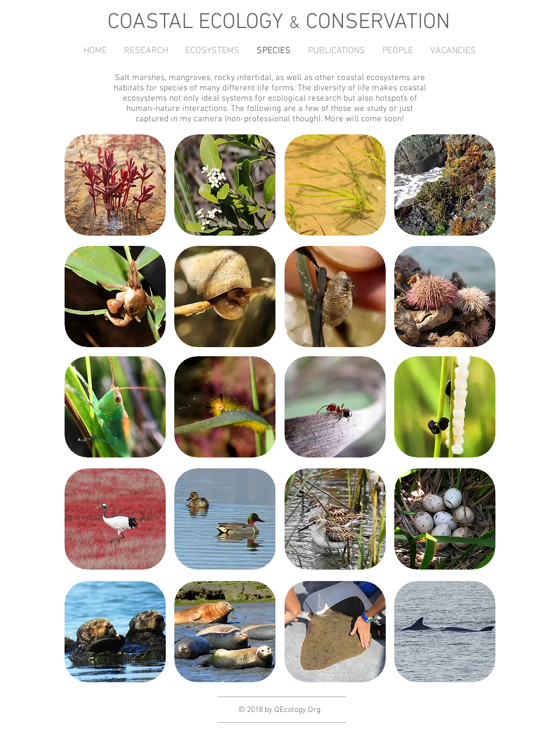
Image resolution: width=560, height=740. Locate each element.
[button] (146, 51)
